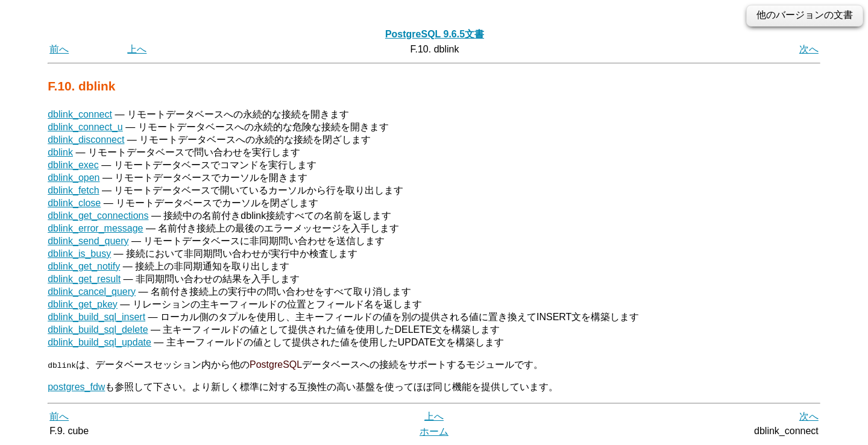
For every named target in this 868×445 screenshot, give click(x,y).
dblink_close (74, 203)
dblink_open (74, 178)
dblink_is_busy (79, 254)
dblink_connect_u (85, 127)
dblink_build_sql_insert (96, 317)
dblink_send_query (88, 241)
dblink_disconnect (86, 140)
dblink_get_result (84, 279)
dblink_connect (80, 114)
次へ (809, 49)
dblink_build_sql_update (99, 342)
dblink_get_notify (84, 266)
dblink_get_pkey (83, 304)
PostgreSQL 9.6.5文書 (435, 34)
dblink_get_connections (98, 216)
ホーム (434, 431)
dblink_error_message (95, 228)
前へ (59, 49)
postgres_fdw (76, 386)
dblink (60, 152)
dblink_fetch (73, 190)
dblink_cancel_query (92, 292)
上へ (137, 49)
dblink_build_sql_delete (98, 330)
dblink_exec (73, 165)
